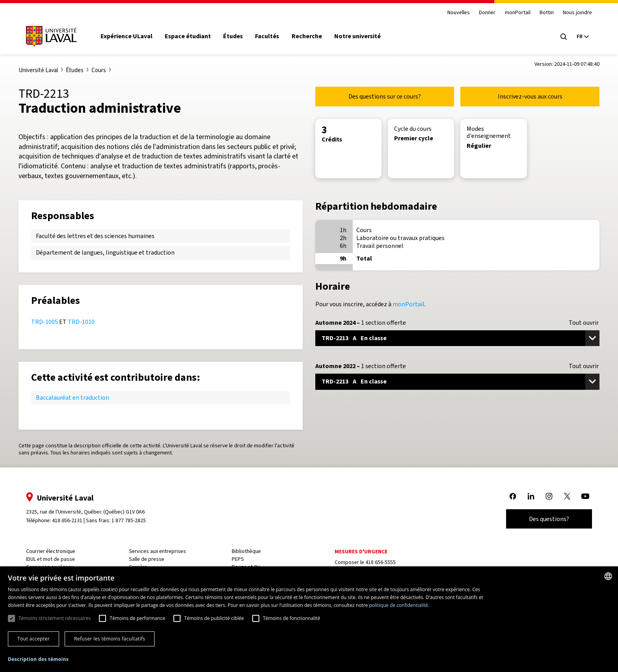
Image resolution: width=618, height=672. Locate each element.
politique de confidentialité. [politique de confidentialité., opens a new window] (399, 605)
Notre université (357, 36)
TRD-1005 (45, 322)
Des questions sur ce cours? (385, 96)
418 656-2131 (67, 520)
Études (233, 36)
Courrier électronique (51, 551)
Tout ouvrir (584, 323)
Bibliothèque (246, 551)
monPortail (518, 13)
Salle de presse (147, 559)
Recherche (307, 36)
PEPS (238, 559)
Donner (487, 13)
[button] (38, 660)
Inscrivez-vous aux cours (530, 96)
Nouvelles (459, 13)
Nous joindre (577, 13)
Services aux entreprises (157, 551)
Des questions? (549, 519)
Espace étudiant (188, 36)
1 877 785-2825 (129, 520)
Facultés (267, 36)
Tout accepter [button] (34, 639)
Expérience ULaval (127, 36)
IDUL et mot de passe (50, 559)
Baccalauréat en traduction (73, 397)
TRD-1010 (81, 322)
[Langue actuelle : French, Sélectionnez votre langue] (583, 37)
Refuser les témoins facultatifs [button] (110, 639)
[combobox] (608, 576)
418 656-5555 (381, 562)
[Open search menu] (564, 37)
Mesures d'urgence (361, 552)
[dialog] (309, 619)
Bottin (547, 13)
